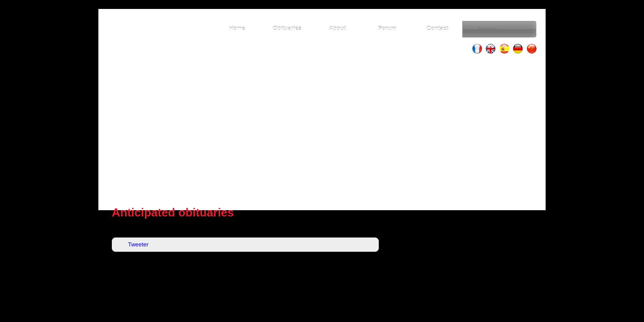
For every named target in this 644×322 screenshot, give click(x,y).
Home (237, 28)
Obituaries (287, 28)
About (337, 28)
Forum (387, 28)
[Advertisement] (322, 130)
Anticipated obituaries (173, 212)
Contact (437, 28)
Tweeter (138, 244)
